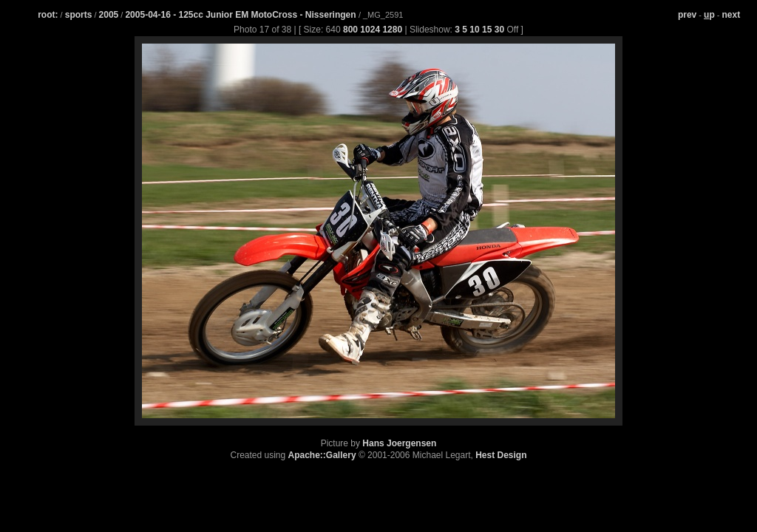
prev (687, 15)
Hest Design (501, 455)
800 (350, 30)
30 (499, 30)
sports (79, 15)
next (731, 15)
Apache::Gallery (322, 455)
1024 (370, 30)
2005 (109, 15)
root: (48, 15)
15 (487, 30)
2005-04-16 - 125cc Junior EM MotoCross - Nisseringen (241, 15)
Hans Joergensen (399, 443)
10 (474, 30)
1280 (392, 30)
